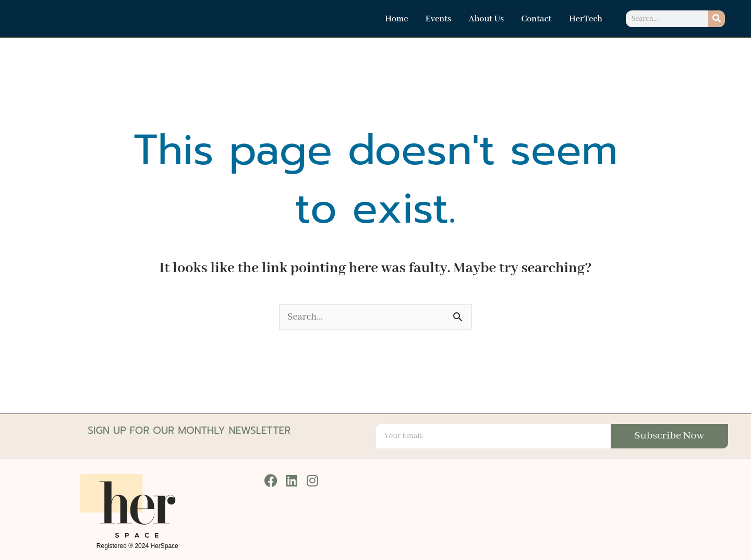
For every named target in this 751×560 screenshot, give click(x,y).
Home (424, 19)
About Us (500, 19)
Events (459, 19)
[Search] (717, 19)
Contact (543, 19)
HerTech (586, 19)
